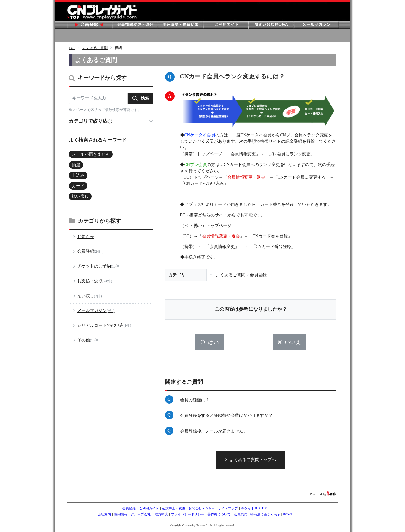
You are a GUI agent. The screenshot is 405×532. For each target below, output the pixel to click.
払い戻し (80, 196)
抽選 (76, 165)
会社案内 (104, 516)
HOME (287, 516)
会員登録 (89, 25)
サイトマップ (228, 510)
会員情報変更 (135, 25)
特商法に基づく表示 (265, 516)
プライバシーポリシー (188, 516)
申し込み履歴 (180, 25)
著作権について (219, 516)
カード (78, 186)
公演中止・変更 (174, 510)
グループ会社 (141, 516)
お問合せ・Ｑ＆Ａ (202, 510)
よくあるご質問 (95, 48)
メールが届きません (91, 154)
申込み (78, 175)
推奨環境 (161, 516)
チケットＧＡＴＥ (254, 510)
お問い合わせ (271, 25)
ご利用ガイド (226, 25)
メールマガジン (316, 25)
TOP (72, 48)
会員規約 (241, 516)
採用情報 (121, 516)
